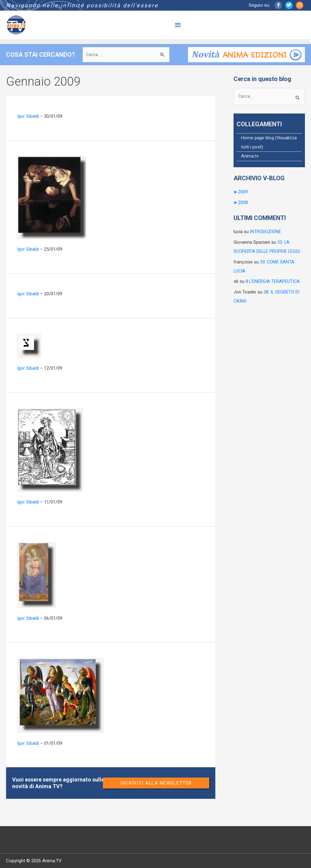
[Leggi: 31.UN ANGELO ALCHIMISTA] (50, 449)
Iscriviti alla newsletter (156, 783)
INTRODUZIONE (265, 232)
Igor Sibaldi (28, 116)
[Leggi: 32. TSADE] (29, 345)
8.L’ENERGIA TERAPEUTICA (273, 281)
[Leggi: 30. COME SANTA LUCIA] (37, 575)
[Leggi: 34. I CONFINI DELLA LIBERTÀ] (52, 197)
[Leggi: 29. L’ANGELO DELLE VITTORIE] (60, 695)
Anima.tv (250, 157)
